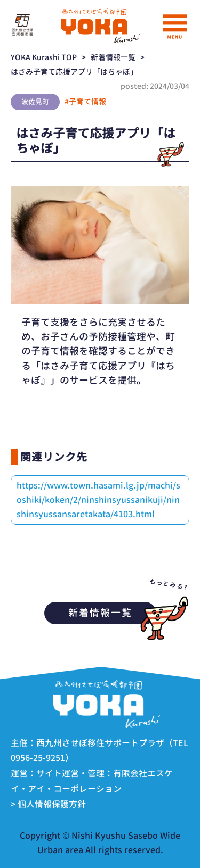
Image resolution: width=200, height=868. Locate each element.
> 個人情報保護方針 (48, 804)
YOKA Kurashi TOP (44, 57)
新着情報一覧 (113, 57)
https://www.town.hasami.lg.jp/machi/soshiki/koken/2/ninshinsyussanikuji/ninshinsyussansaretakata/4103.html (98, 500)
